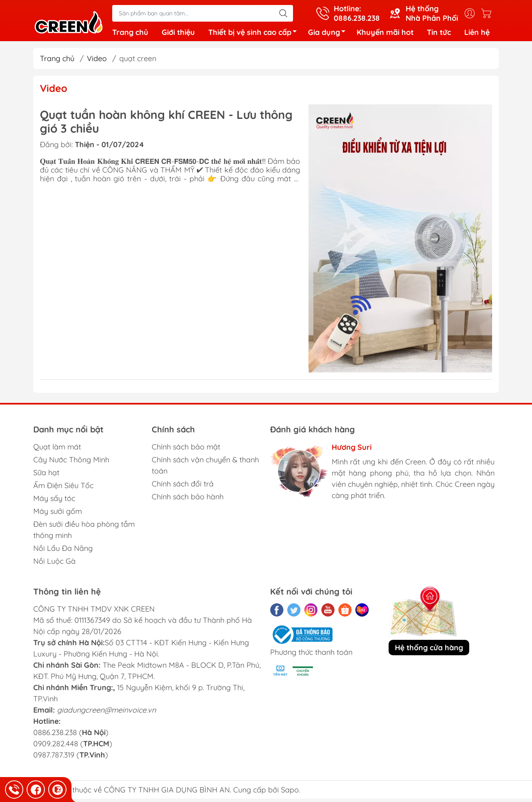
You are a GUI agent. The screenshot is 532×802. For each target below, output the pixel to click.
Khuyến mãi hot (385, 34)
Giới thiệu (178, 34)
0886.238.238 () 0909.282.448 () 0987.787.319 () (73, 747)
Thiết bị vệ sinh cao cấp (255, 35)
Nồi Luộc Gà (54, 564)
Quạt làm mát (57, 450)
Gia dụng (329, 35)
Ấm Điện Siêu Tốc (63, 489)
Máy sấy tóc (54, 502)
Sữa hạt (46, 476)
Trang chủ (130, 34)
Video (97, 62)
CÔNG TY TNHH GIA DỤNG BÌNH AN (167, 793)
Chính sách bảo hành (188, 500)
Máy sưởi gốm (58, 515)
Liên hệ (477, 34)
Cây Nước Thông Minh (71, 463)
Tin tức (439, 34)
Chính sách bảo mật (186, 450)
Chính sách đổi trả (183, 487)
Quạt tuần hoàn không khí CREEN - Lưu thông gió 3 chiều (166, 125)
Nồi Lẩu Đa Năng (63, 552)
